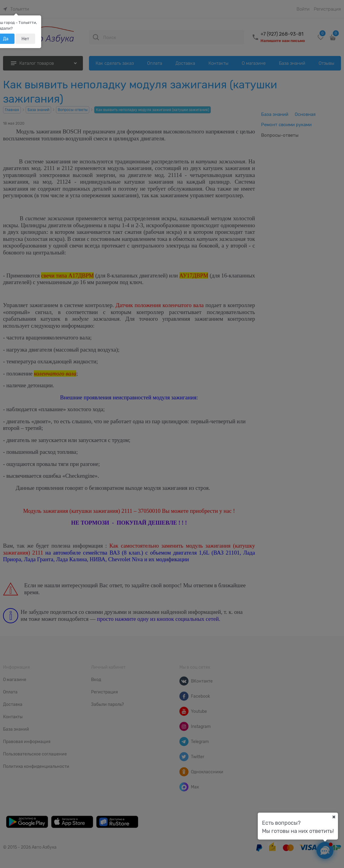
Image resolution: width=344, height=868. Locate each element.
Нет (25, 39)
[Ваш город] (334, 817)
